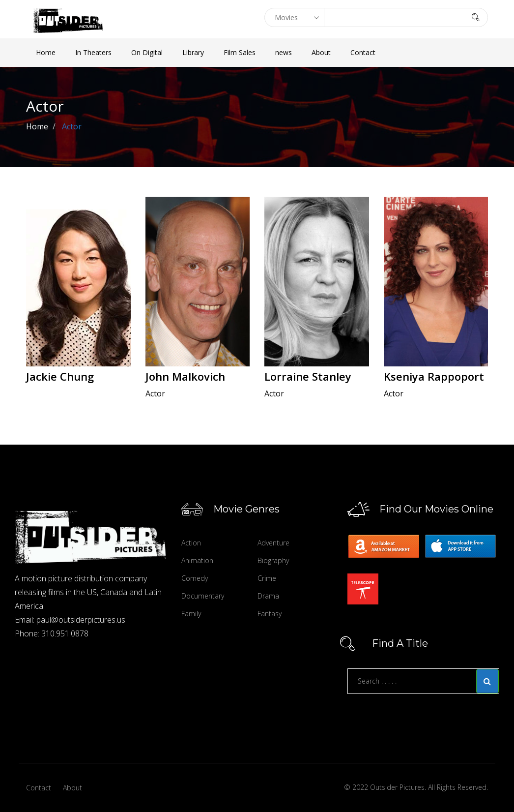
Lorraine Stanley (308, 376)
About (321, 52)
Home (46, 52)
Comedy (195, 578)
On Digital (147, 52)
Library (193, 52)
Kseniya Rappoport (434, 376)
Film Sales (240, 52)
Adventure (273, 543)
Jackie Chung (60, 376)
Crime (267, 578)
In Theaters (93, 52)
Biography (273, 560)
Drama (268, 596)
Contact (363, 52)
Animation (197, 560)
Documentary (203, 596)
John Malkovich (185, 376)
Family (191, 614)
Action (191, 543)
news (284, 52)
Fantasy (270, 614)
